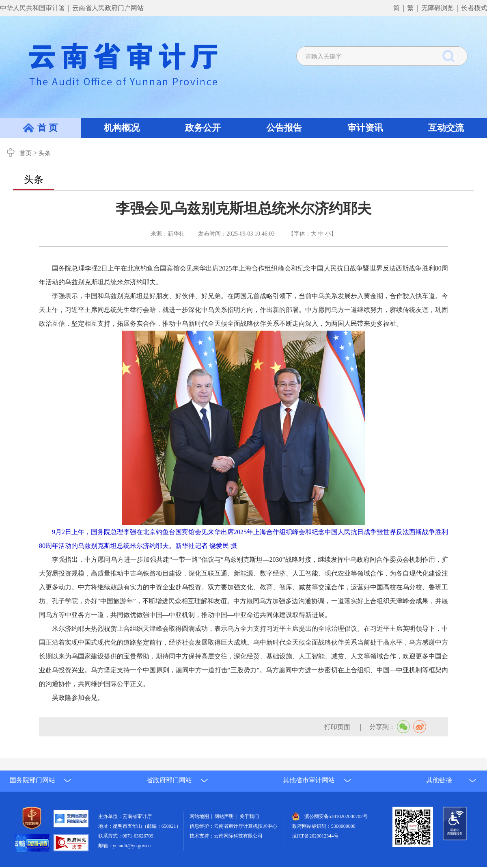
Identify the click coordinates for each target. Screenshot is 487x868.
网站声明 (225, 816)
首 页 (47, 128)
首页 (26, 153)
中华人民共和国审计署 (33, 8)
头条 (45, 153)
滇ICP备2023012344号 (316, 836)
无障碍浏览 (437, 8)
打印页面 (338, 727)
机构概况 (122, 128)
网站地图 (200, 816)
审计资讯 (365, 128)
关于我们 (249, 816)
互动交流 (446, 128)
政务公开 (203, 128)
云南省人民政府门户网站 (108, 8)
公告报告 (284, 128)
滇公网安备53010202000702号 (336, 816)
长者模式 (474, 8)
